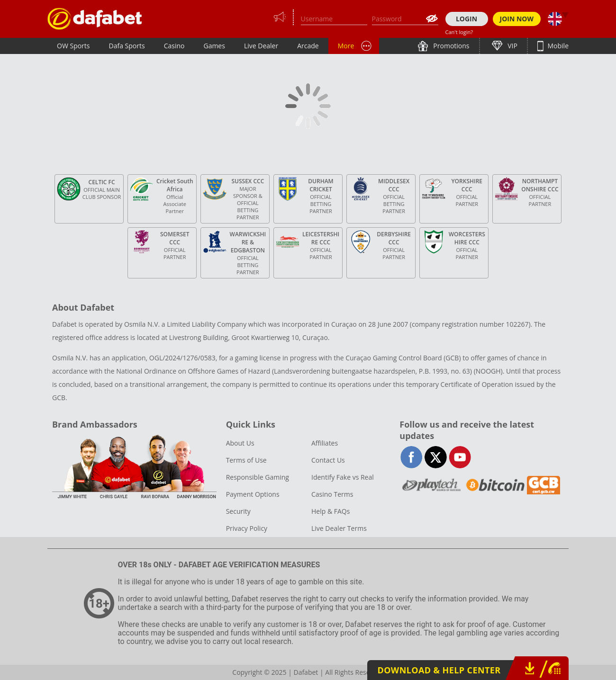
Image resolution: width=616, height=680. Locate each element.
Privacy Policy (247, 528)
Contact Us (328, 460)
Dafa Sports (127, 46)
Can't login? (459, 32)
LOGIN (467, 19)
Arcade (308, 46)
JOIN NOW (517, 19)
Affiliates (325, 443)
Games (214, 46)
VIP (512, 46)
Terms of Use (246, 460)
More (346, 46)
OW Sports (73, 46)
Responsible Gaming (258, 477)
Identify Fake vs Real (343, 477)
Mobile (557, 46)
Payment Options (253, 494)
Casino (174, 46)
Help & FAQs (331, 511)
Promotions (451, 46)
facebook (412, 457)
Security (238, 511)
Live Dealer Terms (339, 528)
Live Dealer (261, 46)
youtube (460, 457)
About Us (240, 443)
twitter (436, 457)
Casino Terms (332, 494)
